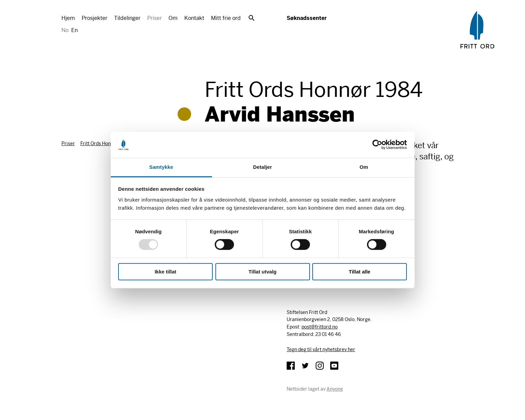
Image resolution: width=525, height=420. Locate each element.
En (74, 30)
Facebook (291, 366)
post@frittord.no (320, 327)
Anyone (335, 389)
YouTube (334, 366)
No (65, 30)
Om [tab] (364, 167)
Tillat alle (360, 272)
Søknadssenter (307, 18)
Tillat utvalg (262, 272)
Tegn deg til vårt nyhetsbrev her (321, 349)
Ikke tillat (165, 272)
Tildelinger (127, 18)
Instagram (320, 366)
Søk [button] (252, 18)
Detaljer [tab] (263, 167)
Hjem (68, 18)
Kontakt (194, 18)
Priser (154, 18)
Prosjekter (95, 18)
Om (173, 18)
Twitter (305, 366)
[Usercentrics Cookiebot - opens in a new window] (377, 145)
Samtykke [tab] (161, 167)
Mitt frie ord (226, 18)
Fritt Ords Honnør (99, 143)
